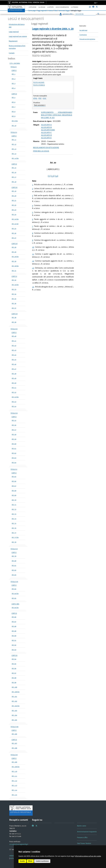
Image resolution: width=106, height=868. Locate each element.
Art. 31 (14, 271)
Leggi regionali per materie (18, 36)
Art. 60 (14, 444)
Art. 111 (14, 776)
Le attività (50, 7)
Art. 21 (14, 200)
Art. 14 (14, 154)
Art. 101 (14, 697)
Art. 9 (14, 116)
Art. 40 (14, 336)
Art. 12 (14, 144)
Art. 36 (14, 303)
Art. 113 (14, 785)
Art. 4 (14, 88)
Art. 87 (14, 622)
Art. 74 (14, 519)
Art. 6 (14, 102)
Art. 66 (14, 481)
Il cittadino (75, 7)
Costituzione (83, 35)
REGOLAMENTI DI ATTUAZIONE (46, 148)
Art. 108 (14, 748)
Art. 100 (14, 687)
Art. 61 (14, 448)
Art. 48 (14, 374)
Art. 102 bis (16, 706)
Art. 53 (14, 402)
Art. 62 (14, 453)
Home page (32, 11)
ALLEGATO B (46, 127)
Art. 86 (14, 617)
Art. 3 (14, 83)
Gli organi (42, 7)
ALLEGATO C (46, 133)
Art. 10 (14, 126)
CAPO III (14, 187)
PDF (40, 98)
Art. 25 (14, 229)
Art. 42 (14, 346)
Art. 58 (14, 434)
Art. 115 (14, 795)
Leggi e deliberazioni (62, 7)
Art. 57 (14, 430)
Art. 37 (14, 308)
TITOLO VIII (14, 727)
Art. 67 (14, 486)
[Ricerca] (85, 14)
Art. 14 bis (15, 158)
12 (33, 261)
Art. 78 (14, 542)
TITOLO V (14, 469)
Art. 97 (14, 673)
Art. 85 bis (15, 608)
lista (56, 11)
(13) (52, 176)
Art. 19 (14, 191)
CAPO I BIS (15, 604)
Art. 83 (14, 575)
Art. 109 (14, 762)
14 (33, 287)
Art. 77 (14, 533)
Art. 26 (14, 233)
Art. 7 (14, 107)
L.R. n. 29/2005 (15, 63)
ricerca (50, 11)
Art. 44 (14, 355)
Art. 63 (14, 458)
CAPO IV (15, 244)
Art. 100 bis (16, 692)
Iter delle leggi (83, 30)
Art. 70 (14, 500)
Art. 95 (14, 664)
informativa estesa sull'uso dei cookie (88, 856)
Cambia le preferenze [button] (42, 861)
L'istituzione (33, 7)
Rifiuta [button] (30, 861)
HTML (35, 98)
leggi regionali (42, 11)
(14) (56, 176)
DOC (45, 98)
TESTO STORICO (39, 85)
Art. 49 (14, 378)
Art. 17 (14, 177)
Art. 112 (14, 781)
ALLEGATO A (46, 125)
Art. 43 (14, 350)
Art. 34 (14, 294)
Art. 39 (14, 322)
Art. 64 (14, 463)
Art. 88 (14, 626)
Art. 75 (14, 523)
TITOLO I (14, 67)
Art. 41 (14, 341)
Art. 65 (14, 477)
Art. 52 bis (15, 397)
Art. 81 (14, 565)
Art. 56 (14, 425)
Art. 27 (14, 238)
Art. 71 (14, 505)
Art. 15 (14, 168)
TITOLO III (14, 329)
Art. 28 (14, 247)
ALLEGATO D (46, 135)
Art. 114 (14, 790)
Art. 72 (14, 509)
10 (33, 247)
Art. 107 (14, 743)
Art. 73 (14, 514)
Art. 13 (14, 149)
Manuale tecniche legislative (87, 39)
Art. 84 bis (15, 594)
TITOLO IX (14, 755)
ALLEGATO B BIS (48, 130)
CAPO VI (15, 314)
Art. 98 (14, 678)
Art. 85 (14, 598)
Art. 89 (14, 631)
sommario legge (64, 11)
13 (33, 268)
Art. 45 (14, 360)
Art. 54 (14, 406)
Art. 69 (14, 495)
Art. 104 (14, 715)
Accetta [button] (22, 861)
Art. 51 (14, 388)
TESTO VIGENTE (39, 82)
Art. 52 (14, 392)
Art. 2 (14, 79)
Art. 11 (14, 140)
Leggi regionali (14, 32)
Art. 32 (14, 280)
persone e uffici (66, 14)
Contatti (12, 53)
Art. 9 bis (15, 121)
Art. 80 (14, 561)
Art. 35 (14, 299)
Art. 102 (14, 701)
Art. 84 (14, 589)
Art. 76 (14, 528)
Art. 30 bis (15, 266)
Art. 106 (14, 734)
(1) (49, 176)
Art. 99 (14, 682)
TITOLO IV (14, 413)
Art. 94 (14, 659)
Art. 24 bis (15, 219)
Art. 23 (14, 210)
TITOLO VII (14, 582)
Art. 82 (14, 570)
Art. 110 (14, 771)
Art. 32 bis (15, 285)
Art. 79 (14, 556)
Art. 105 (14, 720)
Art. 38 (14, 317)
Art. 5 (14, 97)
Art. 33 (14, 289)
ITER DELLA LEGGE (41, 151)
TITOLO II (14, 132)
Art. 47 (14, 369)
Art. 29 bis (15, 257)
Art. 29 (14, 252)
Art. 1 (14, 74)
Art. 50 (14, 383)
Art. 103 (14, 711)
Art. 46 (14, 364)
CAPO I (14, 70)
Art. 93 (14, 650)
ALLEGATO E (46, 138)
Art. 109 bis (16, 767)
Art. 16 (14, 172)
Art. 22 (14, 205)
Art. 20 (14, 196)
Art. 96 (14, 668)
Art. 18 (14, 182)
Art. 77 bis (15, 537)
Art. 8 (14, 112)
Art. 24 (14, 214)
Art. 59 (14, 439)
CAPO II (14, 94)
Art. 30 (14, 261)
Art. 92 (14, 645)
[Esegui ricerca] (98, 14)
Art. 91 (14, 640)
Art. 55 (14, 420)
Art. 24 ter (15, 224)
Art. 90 (14, 636)
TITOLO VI (14, 549)
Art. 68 (14, 491)
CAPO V (14, 276)
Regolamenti (13, 41)
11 (33, 254)
